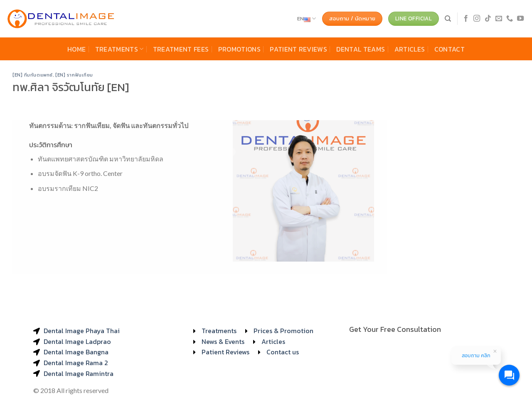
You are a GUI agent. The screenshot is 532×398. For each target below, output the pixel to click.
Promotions (239, 49)
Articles (410, 49)
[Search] (448, 19)
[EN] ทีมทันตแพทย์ (33, 75)
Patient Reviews (298, 49)
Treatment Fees (181, 49)
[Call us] (510, 19)
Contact (449, 49)
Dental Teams (361, 49)
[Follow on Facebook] (466, 19)
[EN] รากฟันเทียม (74, 75)
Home (76, 49)
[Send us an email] (499, 19)
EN (307, 19)
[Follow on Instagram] (477, 19)
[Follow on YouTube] (520, 19)
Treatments (119, 49)
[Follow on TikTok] (488, 19)
